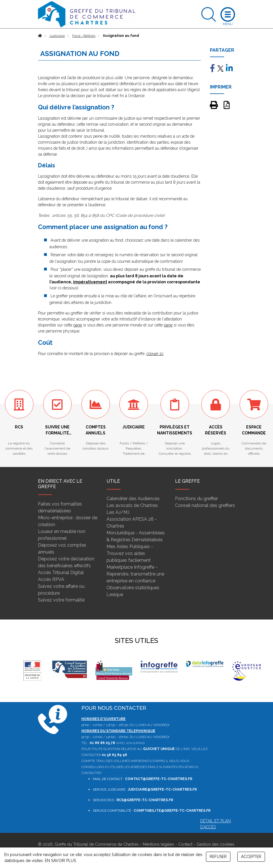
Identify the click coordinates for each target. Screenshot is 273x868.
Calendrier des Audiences (133, 499)
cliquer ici (155, 354)
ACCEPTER (251, 857)
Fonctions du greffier (196, 499)
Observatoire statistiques (133, 588)
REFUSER (218, 857)
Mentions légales (158, 844)
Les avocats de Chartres (132, 505)
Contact (185, 844)
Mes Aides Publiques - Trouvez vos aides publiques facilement (130, 553)
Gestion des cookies (215, 844)
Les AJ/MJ (118, 512)
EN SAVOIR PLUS (60, 861)
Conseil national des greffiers (205, 505)
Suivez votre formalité (61, 600)
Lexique (115, 595)
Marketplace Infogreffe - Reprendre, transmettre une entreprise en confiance (135, 574)
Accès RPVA (51, 579)
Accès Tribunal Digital (61, 573)
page (78, 325)
